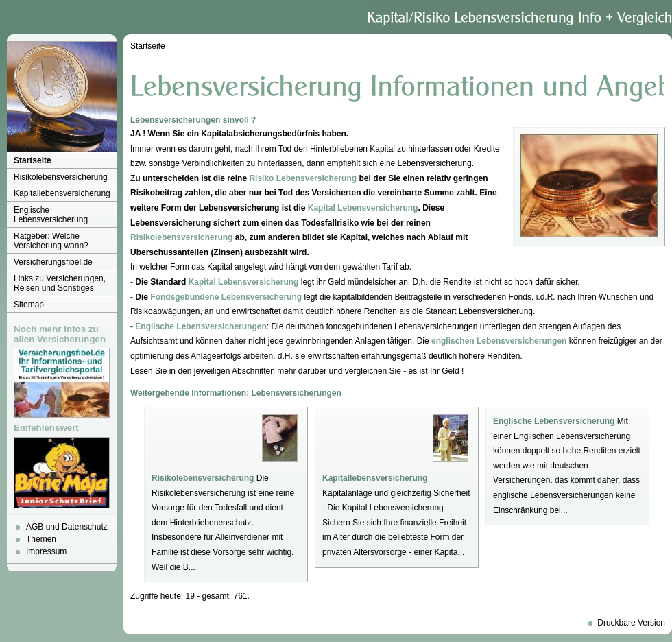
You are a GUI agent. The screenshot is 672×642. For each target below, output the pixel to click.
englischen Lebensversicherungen (499, 341)
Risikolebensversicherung (61, 177)
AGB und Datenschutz (67, 527)
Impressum (46, 551)
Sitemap (29, 305)
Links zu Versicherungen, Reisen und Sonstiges (60, 283)
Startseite (33, 160)
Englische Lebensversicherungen (201, 326)
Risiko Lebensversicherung (303, 178)
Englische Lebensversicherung (51, 215)
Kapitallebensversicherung (62, 193)
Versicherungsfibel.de (53, 262)
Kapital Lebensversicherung (363, 208)
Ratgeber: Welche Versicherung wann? (51, 241)
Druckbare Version (631, 623)
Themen (41, 539)
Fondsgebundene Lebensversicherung (226, 297)
